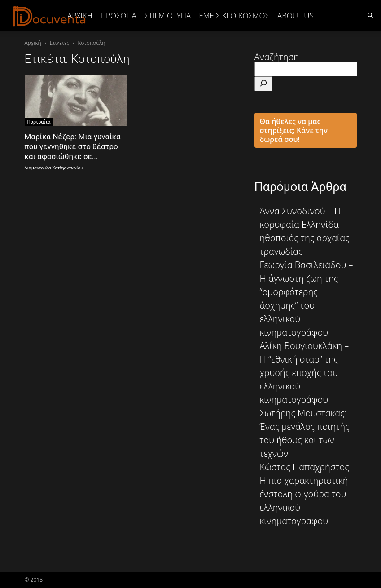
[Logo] (49, 16)
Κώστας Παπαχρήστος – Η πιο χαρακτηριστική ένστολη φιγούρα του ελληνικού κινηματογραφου (308, 494)
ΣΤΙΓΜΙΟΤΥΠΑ (168, 15)
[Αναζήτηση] (263, 84)
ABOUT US (296, 15)
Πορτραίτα (39, 122)
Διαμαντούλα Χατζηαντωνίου (54, 168)
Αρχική (80, 15)
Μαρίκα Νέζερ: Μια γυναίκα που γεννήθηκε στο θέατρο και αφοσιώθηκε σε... (73, 146)
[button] (370, 15)
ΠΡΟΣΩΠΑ (118, 15)
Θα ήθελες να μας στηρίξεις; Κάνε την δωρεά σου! (294, 130)
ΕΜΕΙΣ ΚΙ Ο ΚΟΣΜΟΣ (234, 15)
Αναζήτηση (277, 57)
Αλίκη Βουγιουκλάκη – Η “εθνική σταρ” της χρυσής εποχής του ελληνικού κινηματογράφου (304, 373)
